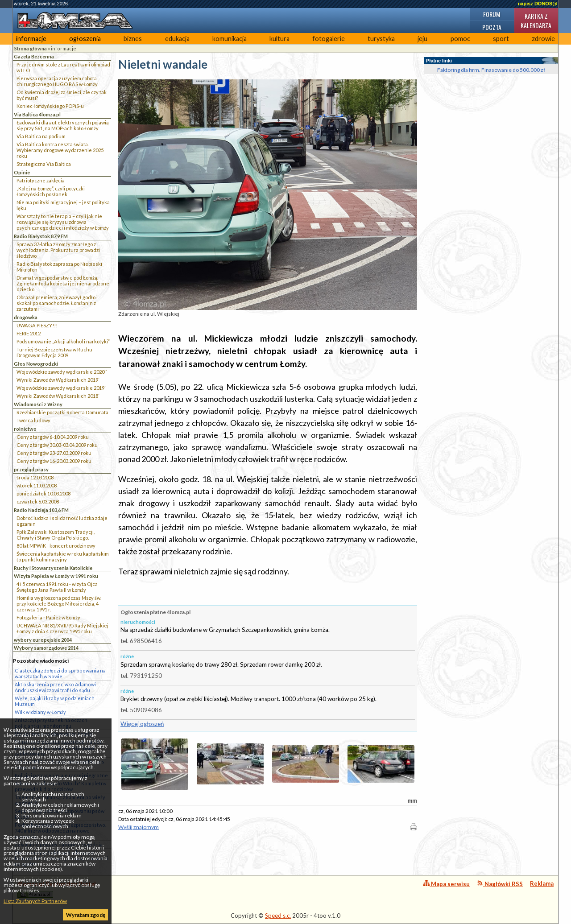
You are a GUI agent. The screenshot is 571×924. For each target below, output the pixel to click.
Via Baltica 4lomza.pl (37, 114)
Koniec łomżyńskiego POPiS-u (50, 106)
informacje (31, 39)
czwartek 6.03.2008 (38, 501)
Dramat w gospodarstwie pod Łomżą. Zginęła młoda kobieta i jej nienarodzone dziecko (63, 283)
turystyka (381, 39)
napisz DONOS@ (538, 4)
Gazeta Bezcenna (34, 56)
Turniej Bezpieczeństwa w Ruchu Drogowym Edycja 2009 (54, 352)
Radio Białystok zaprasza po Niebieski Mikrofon (59, 267)
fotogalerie (329, 39)
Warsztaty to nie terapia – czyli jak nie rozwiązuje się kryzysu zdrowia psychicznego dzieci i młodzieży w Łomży (63, 222)
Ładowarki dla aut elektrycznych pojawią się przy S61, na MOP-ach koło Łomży (63, 125)
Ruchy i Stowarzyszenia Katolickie (53, 568)
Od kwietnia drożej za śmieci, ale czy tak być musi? (62, 95)
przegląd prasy (31, 469)
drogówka (26, 317)
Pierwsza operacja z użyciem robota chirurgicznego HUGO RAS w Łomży (57, 81)
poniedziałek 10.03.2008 (43, 493)
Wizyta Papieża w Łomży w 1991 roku (56, 576)
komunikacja (230, 39)
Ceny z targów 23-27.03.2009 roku (54, 453)
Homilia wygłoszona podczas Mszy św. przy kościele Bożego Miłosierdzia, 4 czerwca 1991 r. (59, 604)
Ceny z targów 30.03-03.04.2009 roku (57, 445)
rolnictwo (25, 429)
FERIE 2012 (29, 333)
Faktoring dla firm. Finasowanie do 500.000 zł (491, 70)
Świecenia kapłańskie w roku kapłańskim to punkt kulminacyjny (63, 557)
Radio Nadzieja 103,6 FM (41, 510)
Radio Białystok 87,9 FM (41, 236)
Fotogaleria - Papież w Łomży (48, 617)
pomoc (460, 39)
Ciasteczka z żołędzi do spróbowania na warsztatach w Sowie (60, 673)
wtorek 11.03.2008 (37, 485)
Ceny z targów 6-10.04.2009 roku (53, 437)
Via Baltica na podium (41, 136)
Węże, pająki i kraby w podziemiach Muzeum (55, 701)
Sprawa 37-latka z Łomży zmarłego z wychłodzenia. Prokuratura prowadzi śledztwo (58, 250)
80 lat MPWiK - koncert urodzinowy (56, 546)
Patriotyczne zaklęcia (41, 180)
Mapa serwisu (447, 884)
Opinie (22, 172)
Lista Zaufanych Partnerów (35, 901)
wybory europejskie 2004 (43, 640)
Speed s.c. (278, 916)
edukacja (177, 39)
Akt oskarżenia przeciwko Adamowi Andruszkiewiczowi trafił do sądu (55, 687)
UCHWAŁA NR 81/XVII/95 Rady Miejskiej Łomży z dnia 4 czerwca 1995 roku (62, 628)
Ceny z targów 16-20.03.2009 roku (54, 461)
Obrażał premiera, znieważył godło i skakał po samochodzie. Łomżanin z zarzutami (57, 303)
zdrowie (543, 39)
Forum (492, 14)
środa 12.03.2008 (35, 477)
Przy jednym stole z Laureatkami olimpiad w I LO (63, 67)
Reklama (542, 883)
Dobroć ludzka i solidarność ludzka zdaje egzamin (62, 521)
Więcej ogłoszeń (142, 724)
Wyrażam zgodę (86, 915)
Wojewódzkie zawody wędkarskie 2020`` (62, 372)
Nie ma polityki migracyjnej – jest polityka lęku (63, 205)
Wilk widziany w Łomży (40, 712)
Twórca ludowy (33, 420)
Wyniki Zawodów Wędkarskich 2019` (58, 380)
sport (501, 39)
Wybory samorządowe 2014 (46, 648)
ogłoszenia (85, 39)
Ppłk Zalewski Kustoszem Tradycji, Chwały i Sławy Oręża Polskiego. (56, 535)
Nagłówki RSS (500, 884)
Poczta (492, 27)
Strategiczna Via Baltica (44, 164)
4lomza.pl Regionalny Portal (57, 889)
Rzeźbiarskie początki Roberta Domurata (62, 412)
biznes (133, 39)
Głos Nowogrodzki (36, 364)
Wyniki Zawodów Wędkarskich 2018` (58, 396)
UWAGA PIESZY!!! (37, 325)
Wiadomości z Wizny (38, 404)
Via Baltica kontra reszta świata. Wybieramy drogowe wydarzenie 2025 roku (60, 150)
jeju (422, 39)
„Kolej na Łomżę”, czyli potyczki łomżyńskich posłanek (51, 191)
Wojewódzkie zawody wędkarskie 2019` (61, 388)
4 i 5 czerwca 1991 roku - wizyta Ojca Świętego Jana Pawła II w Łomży (57, 587)
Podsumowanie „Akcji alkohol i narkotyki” (63, 341)
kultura (279, 39)
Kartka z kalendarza (536, 21)
